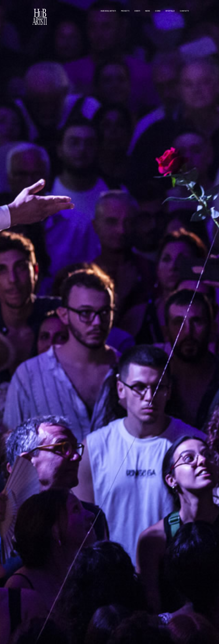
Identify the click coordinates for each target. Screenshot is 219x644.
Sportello (170, 11)
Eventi (137, 11)
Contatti (184, 11)
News (148, 11)
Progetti (125, 11)
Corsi (158, 11)
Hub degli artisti (108, 11)
